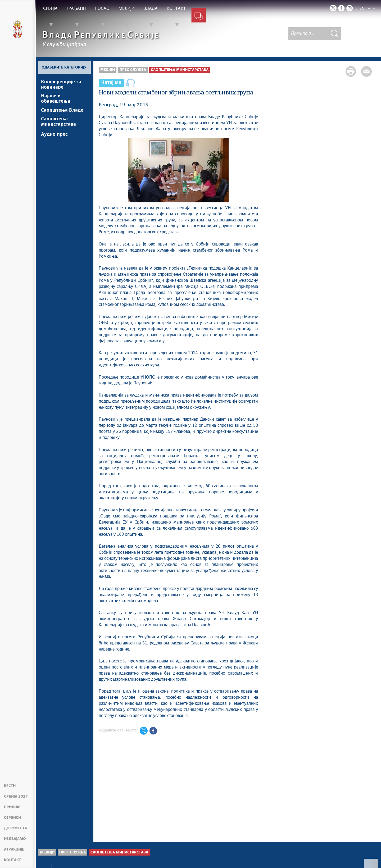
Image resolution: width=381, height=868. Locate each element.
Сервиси (12, 818)
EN (362, 9)
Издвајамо (15, 839)
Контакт (12, 860)
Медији (108, 70)
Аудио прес (54, 136)
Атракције (14, 849)
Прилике (13, 807)
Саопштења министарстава (58, 123)
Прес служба (133, 70)
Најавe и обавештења (56, 99)
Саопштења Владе (62, 111)
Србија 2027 (16, 797)
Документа (15, 828)
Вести (10, 786)
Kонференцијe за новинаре (61, 85)
